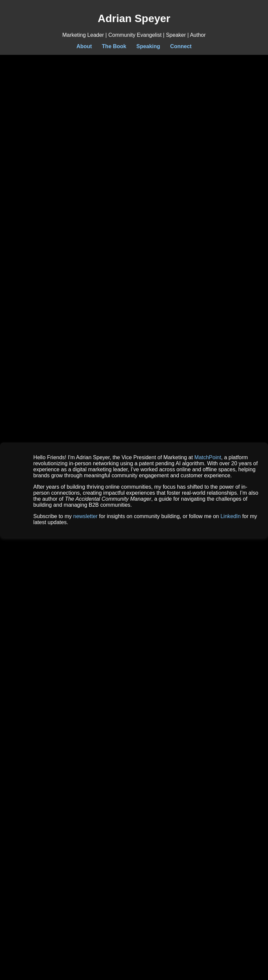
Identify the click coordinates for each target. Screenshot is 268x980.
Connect (181, 46)
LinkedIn (231, 516)
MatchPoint (208, 457)
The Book (114, 46)
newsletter (85, 516)
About (84, 46)
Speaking (148, 46)
